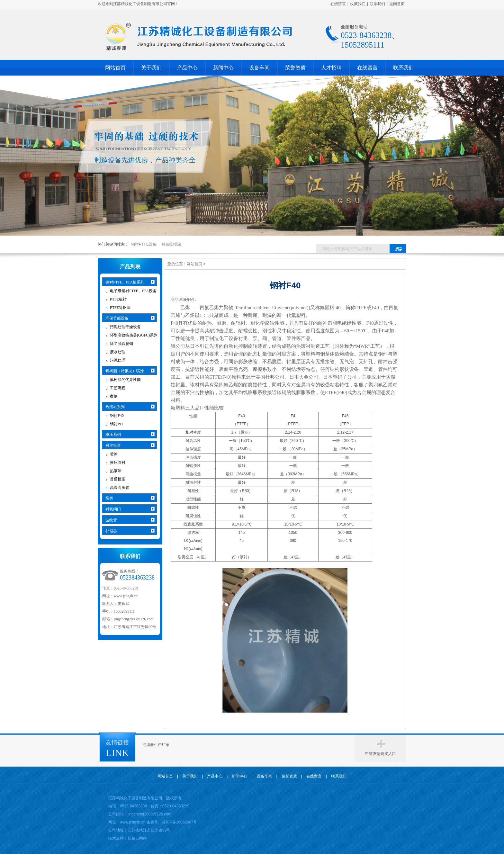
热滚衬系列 (115, 407)
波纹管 (111, 520)
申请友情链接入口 (381, 754)
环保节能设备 (117, 318)
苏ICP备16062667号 (180, 822)
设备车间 (259, 68)
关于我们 (151, 68)
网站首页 (115, 68)
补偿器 (111, 531)
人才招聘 (331, 68)
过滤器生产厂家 (156, 745)
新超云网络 (137, 838)
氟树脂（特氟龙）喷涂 (125, 371)
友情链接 (117, 742)
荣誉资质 (295, 68)
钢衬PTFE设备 (144, 244)
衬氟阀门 (113, 509)
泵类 (109, 498)
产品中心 (187, 68)
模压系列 (113, 435)
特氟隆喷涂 (171, 244)
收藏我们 (358, 4)
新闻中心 (223, 68)
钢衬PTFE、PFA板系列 (125, 282)
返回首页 (397, 4)
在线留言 (338, 4)
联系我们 (377, 4)
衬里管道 (113, 445)
